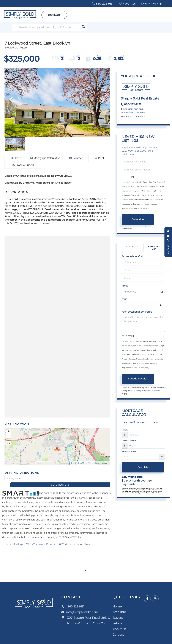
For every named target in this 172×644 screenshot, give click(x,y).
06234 (63, 540)
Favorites (127, 4)
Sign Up (157, 4)
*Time (124, 299)
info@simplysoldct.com (81, 607)
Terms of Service (153, 391)
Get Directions (99, 479)
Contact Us (127, 117)
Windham (38, 540)
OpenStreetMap (91, 463)
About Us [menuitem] (120, 624)
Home (8, 540)
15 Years (152, 422)
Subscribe (138, 219)
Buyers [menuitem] (118, 613)
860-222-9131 (103, 4)
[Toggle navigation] (167, 3)
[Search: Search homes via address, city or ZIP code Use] (49, 27)
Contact (54, 15)
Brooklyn (51, 540)
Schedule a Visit (154, 248)
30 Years (139, 422)
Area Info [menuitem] (119, 607)
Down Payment (130, 441)
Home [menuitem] (117, 602)
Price (125, 430)
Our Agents (139, 117)
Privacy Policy (143, 208)
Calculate (138, 467)
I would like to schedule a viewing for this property (143, 323)
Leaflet (75, 463)
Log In (147, 4)
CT (28, 540)
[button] (82, 27)
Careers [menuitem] (118, 630)
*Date (125, 286)
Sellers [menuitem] (117, 619)
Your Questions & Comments (137, 312)
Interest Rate (129, 452)
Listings (19, 540)
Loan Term (127, 422)
